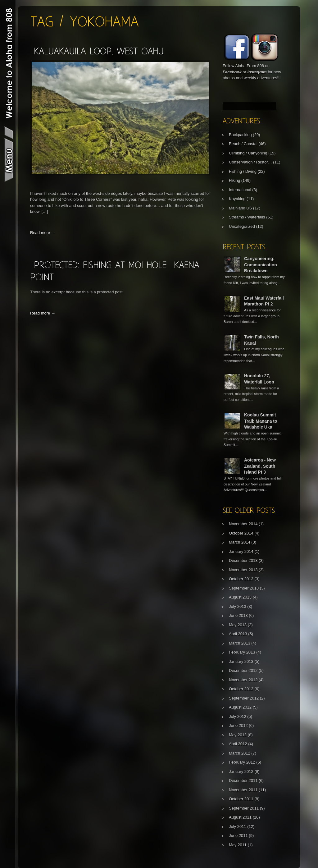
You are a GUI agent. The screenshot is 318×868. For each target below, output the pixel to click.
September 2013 (244, 588)
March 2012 (240, 753)
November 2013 (243, 570)
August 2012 (240, 707)
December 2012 (243, 671)
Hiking (234, 180)
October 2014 (241, 533)
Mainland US (240, 208)
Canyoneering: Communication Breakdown (261, 265)
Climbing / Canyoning (248, 153)
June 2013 (238, 615)
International (240, 190)
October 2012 (241, 689)
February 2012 (242, 762)
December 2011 (243, 781)
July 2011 (238, 827)
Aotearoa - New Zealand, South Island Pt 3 (260, 466)
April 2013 (238, 634)
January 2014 (241, 551)
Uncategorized (242, 226)
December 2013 (243, 560)
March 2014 (240, 542)
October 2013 (241, 579)
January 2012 (241, 772)
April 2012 (238, 744)
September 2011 (244, 808)
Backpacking (240, 135)
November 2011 (243, 790)
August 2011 (240, 817)
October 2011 (241, 799)
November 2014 (243, 524)
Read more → (43, 233)
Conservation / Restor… (250, 162)
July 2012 (238, 716)
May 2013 (238, 625)
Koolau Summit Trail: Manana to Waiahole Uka (261, 421)
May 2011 (238, 845)
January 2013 (241, 661)
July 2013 (238, 606)
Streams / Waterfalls (247, 217)
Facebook (232, 72)
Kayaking (237, 199)
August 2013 (240, 597)
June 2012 (238, 726)
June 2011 (238, 836)
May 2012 (238, 735)
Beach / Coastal (243, 144)
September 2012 (244, 698)
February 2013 (242, 652)
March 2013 (240, 643)
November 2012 (243, 680)
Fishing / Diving (243, 171)
